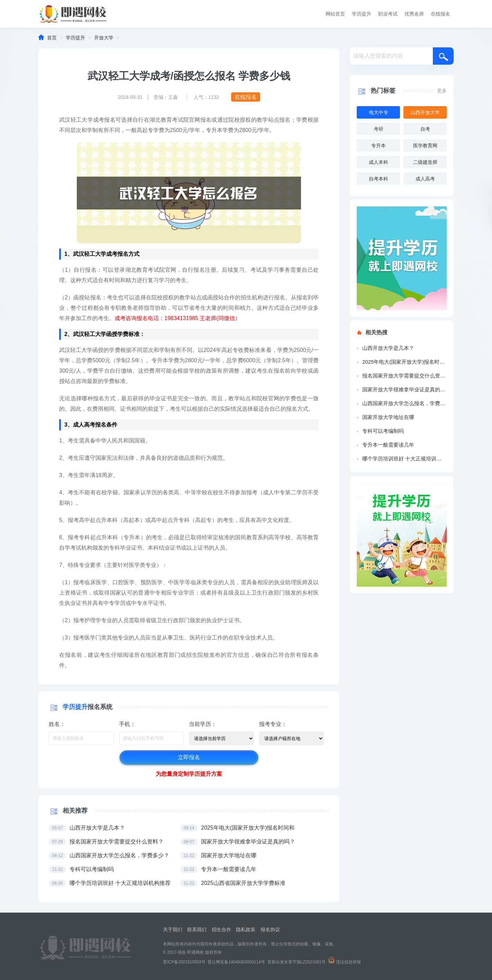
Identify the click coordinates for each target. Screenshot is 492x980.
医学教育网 (425, 146)
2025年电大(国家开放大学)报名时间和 (404, 362)
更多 (442, 91)
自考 (425, 129)
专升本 (379, 146)
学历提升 (362, 14)
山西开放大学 (425, 112)
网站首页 (335, 14)
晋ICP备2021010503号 (184, 962)
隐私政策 (246, 930)
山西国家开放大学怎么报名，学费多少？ (404, 403)
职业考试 (388, 14)
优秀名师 (414, 14)
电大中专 (379, 112)
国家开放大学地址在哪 (388, 417)
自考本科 (379, 179)
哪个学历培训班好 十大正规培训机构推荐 (404, 459)
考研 (379, 129)
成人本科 (379, 162)
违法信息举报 (348, 962)
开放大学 (104, 38)
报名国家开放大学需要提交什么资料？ (404, 376)
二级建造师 (425, 162)
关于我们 (173, 930)
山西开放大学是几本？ (388, 348)
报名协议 (270, 930)
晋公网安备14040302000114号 (236, 962)
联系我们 (197, 930)
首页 (52, 38)
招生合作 (221, 930)
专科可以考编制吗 (383, 431)
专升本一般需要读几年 (388, 445)
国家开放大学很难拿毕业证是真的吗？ (404, 389)
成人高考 (425, 179)
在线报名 (440, 14)
